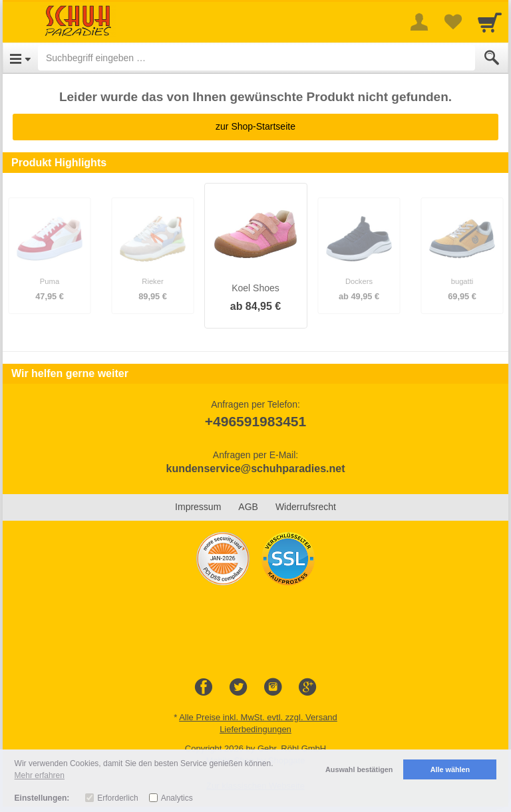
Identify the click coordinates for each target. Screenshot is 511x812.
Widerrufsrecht (306, 507)
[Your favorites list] (452, 22)
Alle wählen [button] (450, 769)
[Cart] (490, 22)
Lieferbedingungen (255, 729)
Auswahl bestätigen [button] (359, 769)
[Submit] (492, 58)
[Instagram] (273, 688)
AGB (248, 507)
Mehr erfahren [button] (40, 775)
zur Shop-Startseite (255, 126)
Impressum (198, 507)
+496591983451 (255, 421)
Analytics (177, 798)
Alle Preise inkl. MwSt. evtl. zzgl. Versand (258, 717)
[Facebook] (204, 688)
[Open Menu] (20, 58)
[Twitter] (238, 688)
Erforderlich (117, 798)
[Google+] (307, 688)
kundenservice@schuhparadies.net (255, 469)
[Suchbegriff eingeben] (256, 58)
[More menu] (419, 22)
